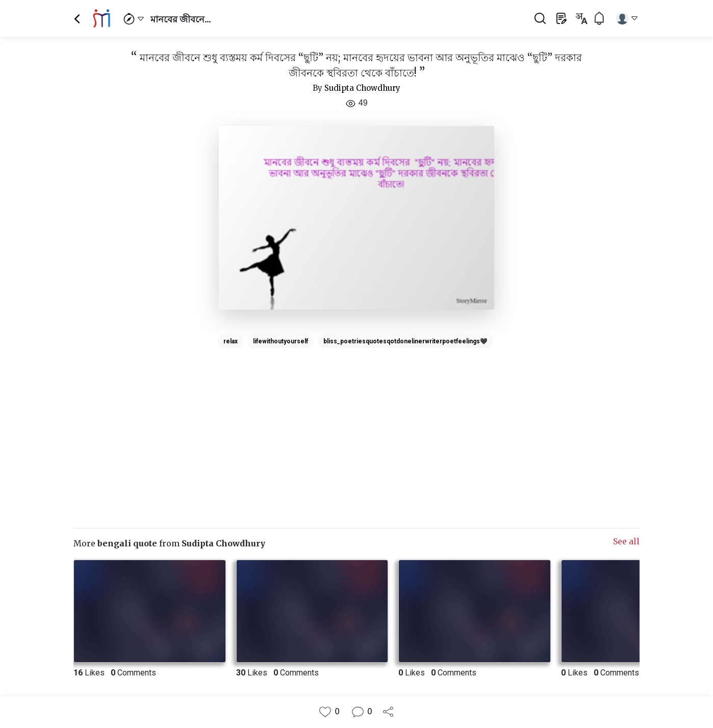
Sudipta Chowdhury (362, 88)
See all (626, 541)
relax (231, 341)
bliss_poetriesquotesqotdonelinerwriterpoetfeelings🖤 (405, 341)
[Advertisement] (356, 424)
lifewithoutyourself (281, 341)
